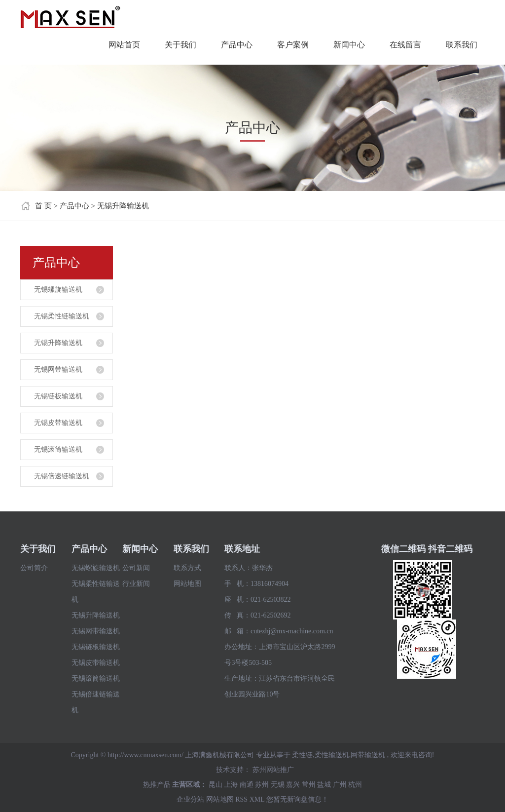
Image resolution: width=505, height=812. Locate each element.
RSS (241, 799)
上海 (231, 785)
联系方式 (187, 568)
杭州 (355, 785)
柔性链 (302, 755)
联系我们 (462, 45)
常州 (309, 785)
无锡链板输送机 (58, 396)
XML (257, 799)
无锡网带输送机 (58, 369)
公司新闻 (136, 568)
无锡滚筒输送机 (58, 449)
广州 (340, 785)
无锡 (278, 785)
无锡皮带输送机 (58, 423)
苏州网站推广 (273, 770)
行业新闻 (136, 584)
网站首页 (124, 45)
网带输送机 (368, 755)
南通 (247, 785)
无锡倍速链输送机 (62, 476)
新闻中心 (349, 45)
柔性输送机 (332, 755)
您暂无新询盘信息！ (297, 799)
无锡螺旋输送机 (58, 290)
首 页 (43, 206)
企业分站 (190, 799)
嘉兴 (293, 785)
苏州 (262, 785)
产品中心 (237, 45)
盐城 (324, 785)
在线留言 (405, 45)
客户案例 (293, 45)
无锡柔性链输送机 (62, 316)
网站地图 (187, 584)
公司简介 (34, 568)
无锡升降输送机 (123, 206)
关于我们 (180, 45)
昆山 (216, 785)
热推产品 (157, 785)
